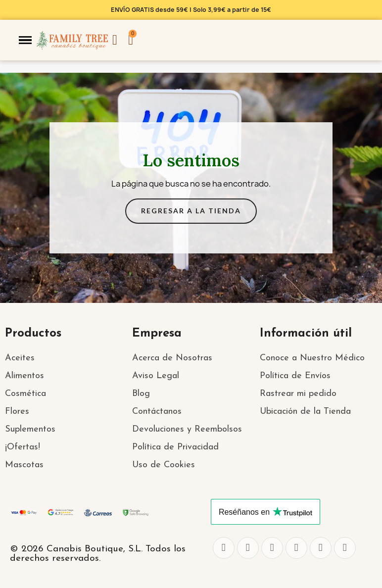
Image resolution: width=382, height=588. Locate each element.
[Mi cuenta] (115, 40)
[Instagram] (272, 548)
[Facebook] (224, 548)
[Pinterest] (345, 548)
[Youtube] (321, 548)
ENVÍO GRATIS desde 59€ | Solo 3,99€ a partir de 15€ (191, 10)
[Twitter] (248, 548)
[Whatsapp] (296, 548)
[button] (25, 40)
